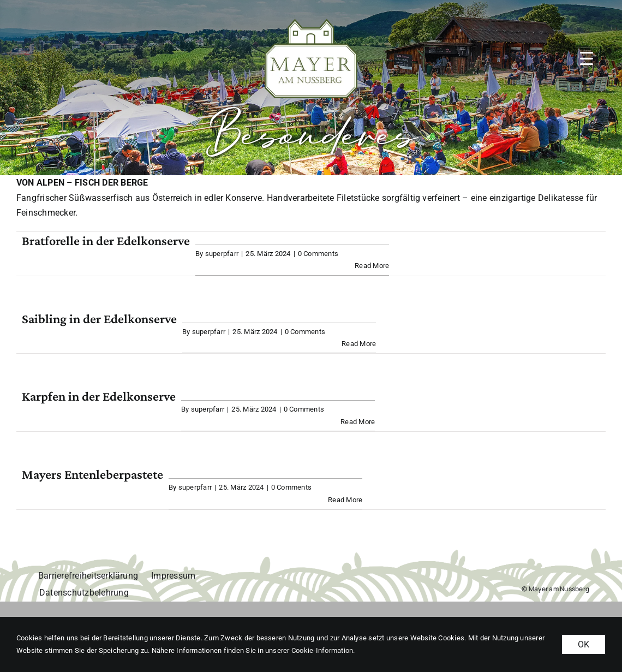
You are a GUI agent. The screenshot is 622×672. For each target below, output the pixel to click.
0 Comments (318, 254)
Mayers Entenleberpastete (92, 474)
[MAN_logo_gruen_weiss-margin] (311, 16)
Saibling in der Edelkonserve (99, 319)
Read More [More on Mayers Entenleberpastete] (345, 500)
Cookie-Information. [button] (323, 650)
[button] (587, 58)
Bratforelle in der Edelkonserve (106, 240)
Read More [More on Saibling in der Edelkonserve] (359, 344)
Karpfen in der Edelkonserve (99, 396)
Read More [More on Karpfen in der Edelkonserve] (358, 422)
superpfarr (222, 254)
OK (584, 644)
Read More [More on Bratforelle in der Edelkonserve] (372, 266)
